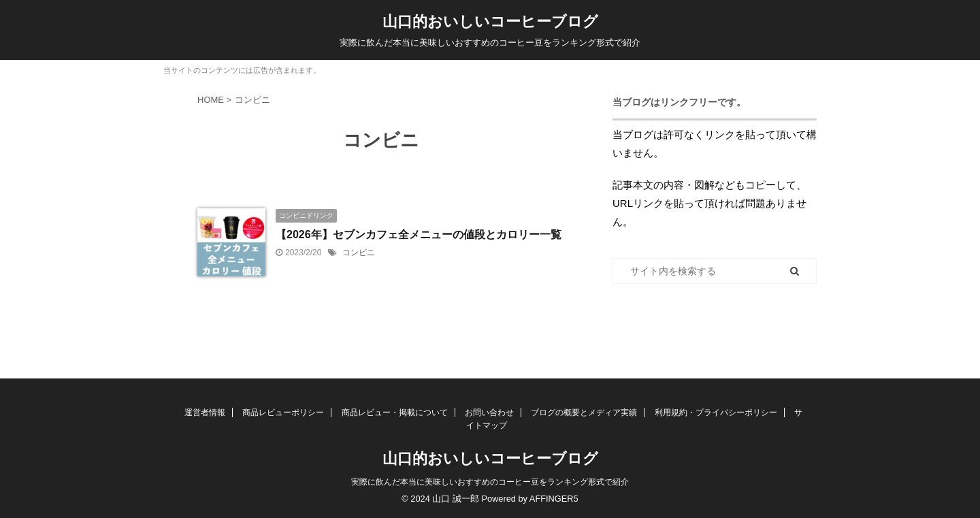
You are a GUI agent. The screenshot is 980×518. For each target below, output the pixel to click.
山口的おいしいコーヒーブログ (490, 21)
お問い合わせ (489, 412)
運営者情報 (205, 412)
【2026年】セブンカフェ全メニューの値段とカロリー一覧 (419, 234)
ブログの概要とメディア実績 (584, 412)
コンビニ (359, 253)
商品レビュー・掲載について (395, 412)
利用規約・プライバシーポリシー (716, 412)
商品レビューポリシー (283, 412)
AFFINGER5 (554, 499)
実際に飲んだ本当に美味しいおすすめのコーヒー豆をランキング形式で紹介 (490, 482)
